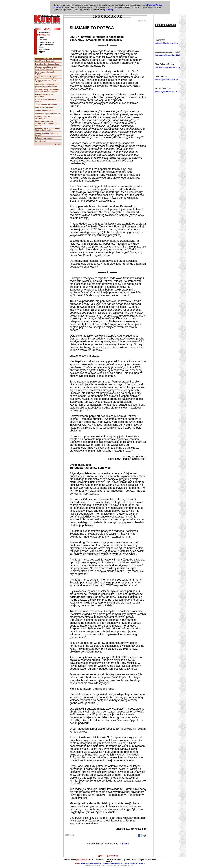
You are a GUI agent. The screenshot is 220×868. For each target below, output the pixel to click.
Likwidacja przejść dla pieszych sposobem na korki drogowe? (47, 91)
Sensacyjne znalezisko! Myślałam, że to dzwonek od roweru (46, 123)
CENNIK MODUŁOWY (47, 42)
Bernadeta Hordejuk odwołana (47, 64)
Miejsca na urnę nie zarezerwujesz (43, 118)
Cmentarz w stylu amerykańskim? (48, 114)
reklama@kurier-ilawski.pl (166, 80)
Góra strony (112, 856)
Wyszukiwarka (45, 50)
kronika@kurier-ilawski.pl (166, 92)
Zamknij (109, 10)
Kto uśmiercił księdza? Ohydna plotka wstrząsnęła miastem (47, 86)
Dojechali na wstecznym (45, 138)
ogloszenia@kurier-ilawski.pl (168, 67)
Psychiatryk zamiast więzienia (47, 77)
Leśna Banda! (40, 141)
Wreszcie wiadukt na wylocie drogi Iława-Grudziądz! (46, 68)
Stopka (42, 47)
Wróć (101, 856)
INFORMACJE (43, 35)
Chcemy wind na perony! (45, 111)
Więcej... (58, 144)
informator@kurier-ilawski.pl (167, 55)
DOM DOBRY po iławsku (45, 107)
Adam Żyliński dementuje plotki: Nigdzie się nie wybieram (48, 129)
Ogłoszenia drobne (46, 45)
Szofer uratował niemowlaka (46, 104)
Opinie (41, 37)
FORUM (42, 52)
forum (126, 844)
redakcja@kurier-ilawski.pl (167, 43)
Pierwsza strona (45, 32)
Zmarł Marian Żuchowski (45, 61)
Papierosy (43, 40)
